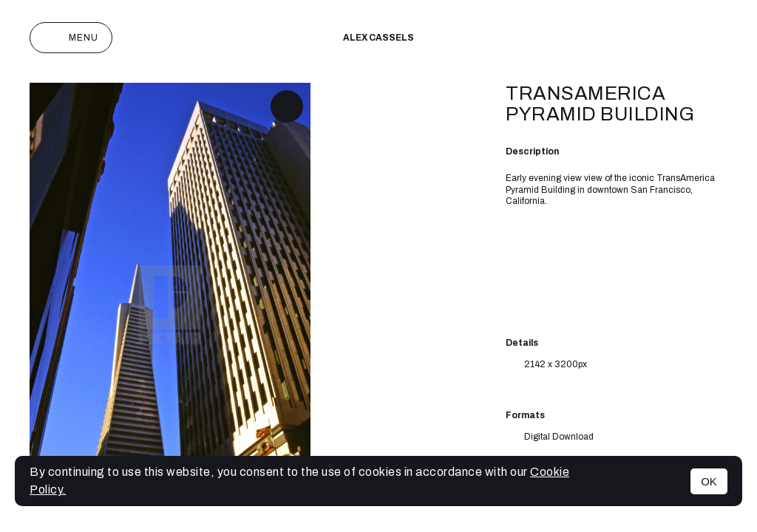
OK (709, 481)
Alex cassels (378, 38)
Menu (71, 38)
